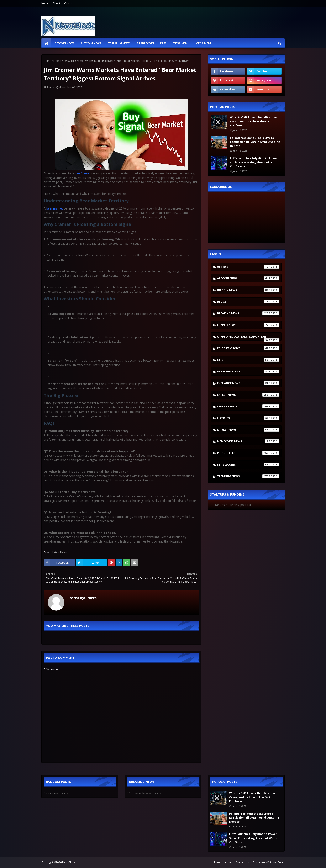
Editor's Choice (248, 348)
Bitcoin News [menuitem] (64, 43)
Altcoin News (248, 278)
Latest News (61, 61)
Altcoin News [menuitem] (91, 43)
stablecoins (248, 465)
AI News (248, 267)
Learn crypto (248, 406)
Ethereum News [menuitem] (119, 43)
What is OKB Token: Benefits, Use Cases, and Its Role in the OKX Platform (253, 121)
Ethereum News (248, 371)
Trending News (248, 476)
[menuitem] (46, 43)
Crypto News (248, 325)
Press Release (248, 453)
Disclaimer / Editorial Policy (269, 862)
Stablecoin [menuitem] (145, 43)
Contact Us (242, 862)
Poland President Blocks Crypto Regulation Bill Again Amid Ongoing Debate (255, 142)
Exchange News (248, 383)
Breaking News (248, 313)
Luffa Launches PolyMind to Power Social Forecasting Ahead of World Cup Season (254, 162)
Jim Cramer (83, 173)
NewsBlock (69, 862)
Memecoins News (248, 441)
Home (45, 3)
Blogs (248, 302)
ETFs (248, 360)
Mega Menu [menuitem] (181, 43)
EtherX (50, 87)
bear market (55, 208)
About (56, 3)
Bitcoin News (248, 290)
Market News (248, 430)
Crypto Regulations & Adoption (248, 338)
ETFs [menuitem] (163, 43)
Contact (69, 3)
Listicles (248, 418)
